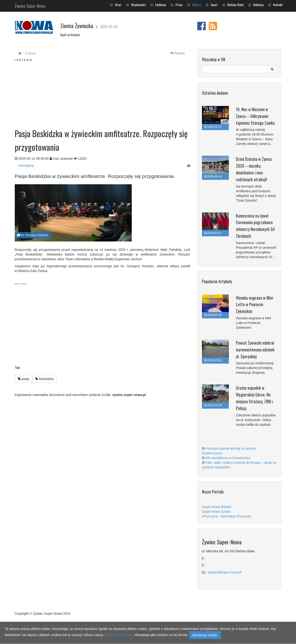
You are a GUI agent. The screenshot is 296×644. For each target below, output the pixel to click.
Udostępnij (26, 166)
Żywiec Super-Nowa (30, 5)
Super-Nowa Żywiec (217, 512)
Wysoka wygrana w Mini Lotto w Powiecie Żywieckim (254, 305)
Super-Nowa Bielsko (217, 507)
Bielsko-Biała (233, 5)
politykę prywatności (119, 635)
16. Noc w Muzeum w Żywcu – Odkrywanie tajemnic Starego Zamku (255, 116)
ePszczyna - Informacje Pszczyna (226, 516)
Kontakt (275, 5)
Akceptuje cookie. (205, 635)
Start (116, 5)
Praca (177, 5)
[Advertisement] (102, 91)
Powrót (177, 53)
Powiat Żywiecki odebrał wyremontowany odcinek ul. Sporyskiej (255, 350)
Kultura (194, 5)
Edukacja (158, 5)
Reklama (256, 5)
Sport (212, 5)
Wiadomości (136, 5)
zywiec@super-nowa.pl (225, 572)
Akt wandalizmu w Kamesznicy (226, 458)
